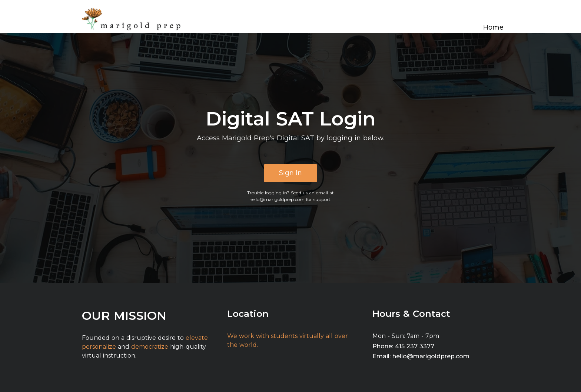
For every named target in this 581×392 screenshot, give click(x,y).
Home (493, 27)
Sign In (290, 173)
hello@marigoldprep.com (277, 199)
